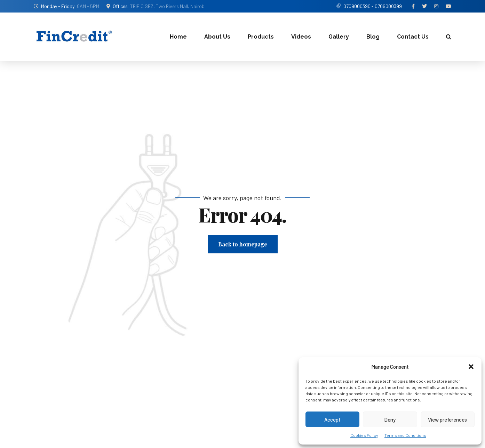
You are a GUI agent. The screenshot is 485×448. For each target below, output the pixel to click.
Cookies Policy (364, 435)
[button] (471, 367)
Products (261, 37)
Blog (373, 37)
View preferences (447, 420)
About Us (217, 37)
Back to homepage (243, 244)
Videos (301, 37)
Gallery (339, 37)
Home (178, 37)
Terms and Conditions (405, 435)
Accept (332, 420)
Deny (390, 420)
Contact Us (413, 37)
